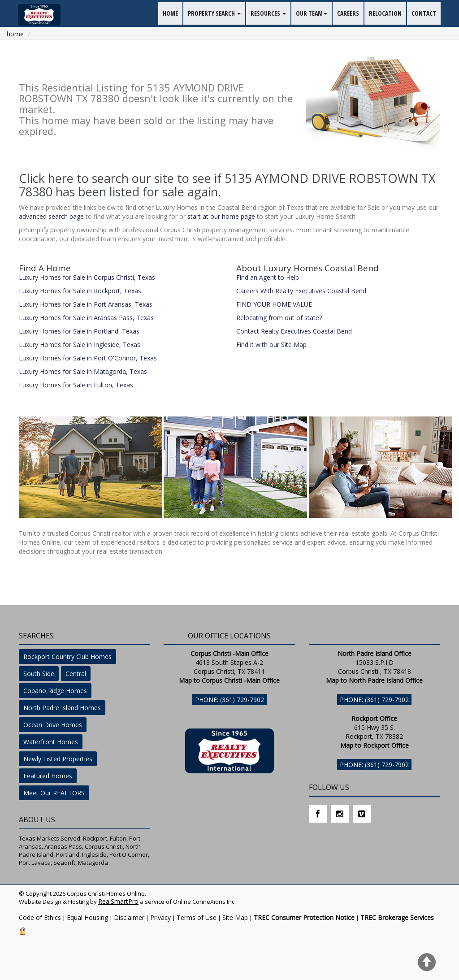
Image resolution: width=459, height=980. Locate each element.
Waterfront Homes (51, 742)
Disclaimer (129, 917)
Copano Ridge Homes (55, 691)
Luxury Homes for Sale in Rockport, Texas (80, 291)
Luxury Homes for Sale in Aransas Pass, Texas (86, 318)
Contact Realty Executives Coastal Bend (294, 331)
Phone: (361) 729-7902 (229, 700)
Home (15, 34)
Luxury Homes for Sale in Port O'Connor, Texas (88, 358)
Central (76, 674)
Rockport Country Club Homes (67, 657)
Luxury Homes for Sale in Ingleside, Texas (80, 345)
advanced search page (51, 216)
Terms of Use (197, 917)
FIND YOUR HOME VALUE (274, 304)
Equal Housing (87, 917)
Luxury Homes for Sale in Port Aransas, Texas (86, 304)
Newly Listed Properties (58, 759)
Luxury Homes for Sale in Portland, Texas (79, 331)
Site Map (235, 917)
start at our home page (221, 216)
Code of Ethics (40, 917)
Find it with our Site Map (271, 345)
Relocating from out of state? (279, 318)
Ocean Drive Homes (53, 725)
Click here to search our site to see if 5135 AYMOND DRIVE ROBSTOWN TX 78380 (227, 185)
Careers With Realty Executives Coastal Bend (301, 291)
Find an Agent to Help (268, 277)
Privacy (160, 917)
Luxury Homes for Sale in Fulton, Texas (76, 385)
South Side (39, 674)
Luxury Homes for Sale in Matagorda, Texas (83, 371)
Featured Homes (48, 776)
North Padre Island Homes (62, 708)
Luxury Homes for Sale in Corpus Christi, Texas (87, 277)
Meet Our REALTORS (54, 793)
